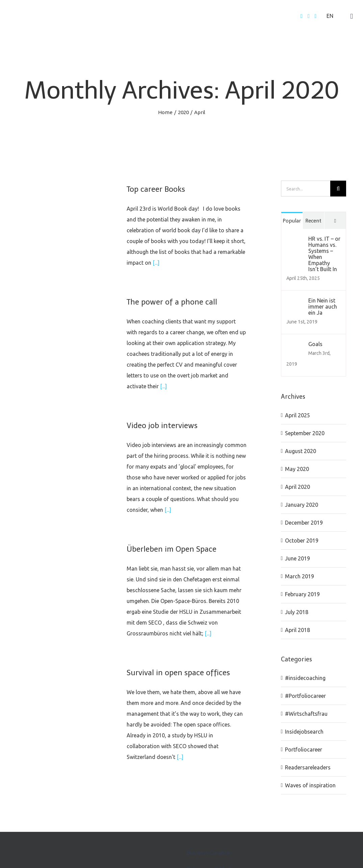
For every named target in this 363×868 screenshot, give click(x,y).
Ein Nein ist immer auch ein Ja (323, 307)
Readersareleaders (308, 767)
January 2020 (302, 505)
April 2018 (297, 630)
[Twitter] (309, 16)
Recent (313, 221)
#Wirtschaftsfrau (306, 714)
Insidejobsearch (304, 732)
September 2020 (305, 433)
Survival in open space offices (178, 673)
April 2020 (297, 487)
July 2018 (297, 612)
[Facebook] (302, 16)
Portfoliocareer (304, 749)
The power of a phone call (172, 302)
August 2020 (301, 451)
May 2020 (297, 469)
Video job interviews (162, 426)
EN (330, 16)
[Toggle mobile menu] (352, 16)
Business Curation (209, 853)
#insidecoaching (305, 678)
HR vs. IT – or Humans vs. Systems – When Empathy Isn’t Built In (324, 254)
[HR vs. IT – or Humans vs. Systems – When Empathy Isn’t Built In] (295, 241)
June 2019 (297, 558)
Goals (315, 344)
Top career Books (156, 189)
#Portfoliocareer (305, 696)
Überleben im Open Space (172, 549)
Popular (292, 221)
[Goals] (295, 346)
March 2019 (300, 576)
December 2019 (304, 523)
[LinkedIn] (315, 16)
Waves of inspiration (310, 785)
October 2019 (302, 541)
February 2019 (302, 594)
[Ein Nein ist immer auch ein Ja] (295, 303)
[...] (156, 263)
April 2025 (297, 415)
